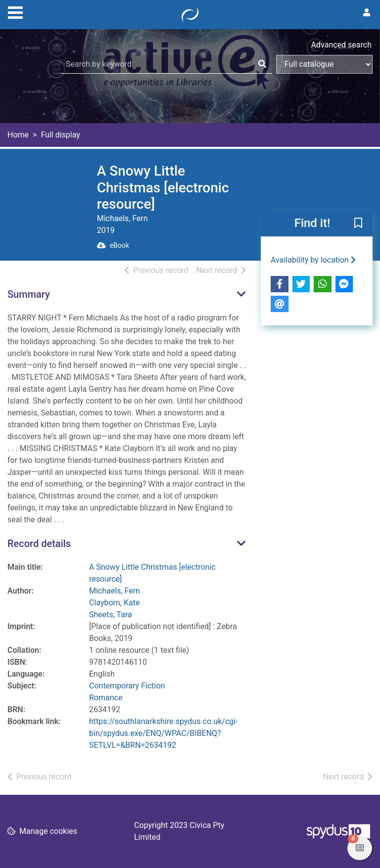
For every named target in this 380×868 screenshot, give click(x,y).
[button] (358, 224)
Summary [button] (29, 294)
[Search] (262, 64)
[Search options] (324, 64)
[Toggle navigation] (15, 11)
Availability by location (313, 260)
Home (18, 135)
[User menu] (367, 13)
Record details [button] (39, 544)
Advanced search (341, 45)
